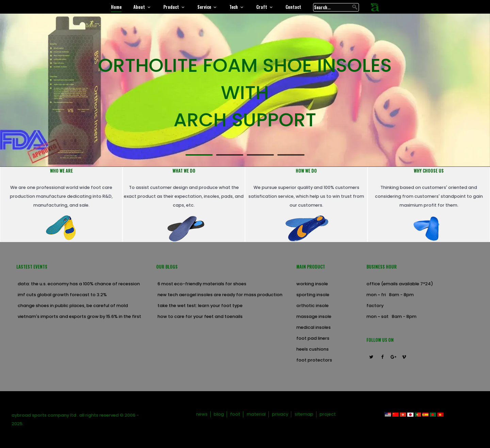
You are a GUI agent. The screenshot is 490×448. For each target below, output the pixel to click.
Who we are (61, 171)
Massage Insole (314, 316)
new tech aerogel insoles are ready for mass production (220, 295)
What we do (184, 171)
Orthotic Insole (313, 306)
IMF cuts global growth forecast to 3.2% (62, 295)
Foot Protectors (314, 360)
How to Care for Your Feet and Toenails (200, 316)
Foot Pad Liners (313, 338)
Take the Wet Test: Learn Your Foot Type (200, 306)
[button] (199, 155)
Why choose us (429, 171)
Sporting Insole (313, 295)
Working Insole (312, 284)
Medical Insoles (314, 327)
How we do (306, 171)
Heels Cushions (313, 349)
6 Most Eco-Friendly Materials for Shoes (202, 284)
